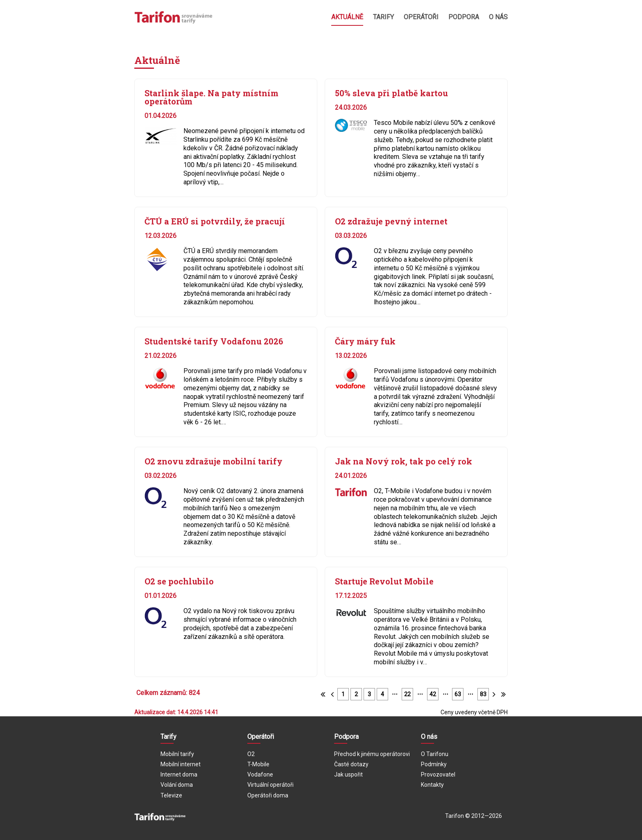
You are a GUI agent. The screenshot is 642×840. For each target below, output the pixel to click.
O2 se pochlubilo (179, 581)
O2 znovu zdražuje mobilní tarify (214, 461)
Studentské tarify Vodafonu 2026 (214, 341)
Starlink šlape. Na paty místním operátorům (211, 97)
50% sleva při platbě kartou (391, 93)
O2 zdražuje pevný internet (391, 221)
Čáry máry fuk (365, 341)
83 (483, 694)
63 (458, 694)
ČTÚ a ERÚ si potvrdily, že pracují (215, 221)
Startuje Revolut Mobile (384, 581)
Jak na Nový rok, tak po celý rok (404, 461)
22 (407, 694)
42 (433, 694)
